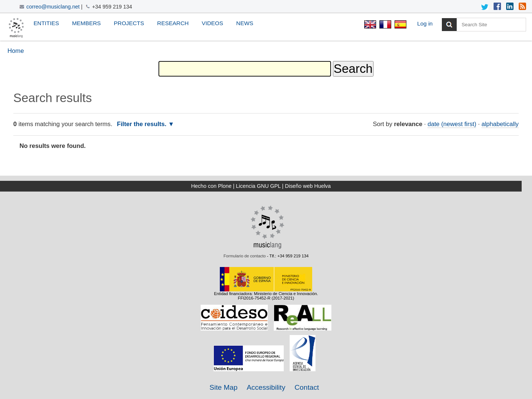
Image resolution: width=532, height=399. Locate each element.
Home (16, 51)
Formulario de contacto (245, 256)
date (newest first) (452, 124)
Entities (46, 23)
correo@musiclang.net (53, 7)
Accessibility (266, 387)
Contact (307, 387)
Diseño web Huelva (308, 186)
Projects (129, 23)
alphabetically (500, 124)
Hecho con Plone (211, 186)
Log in (425, 23)
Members (86, 23)
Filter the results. (143, 124)
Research (173, 23)
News (245, 23)
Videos (212, 23)
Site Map (224, 387)
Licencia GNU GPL (258, 186)
